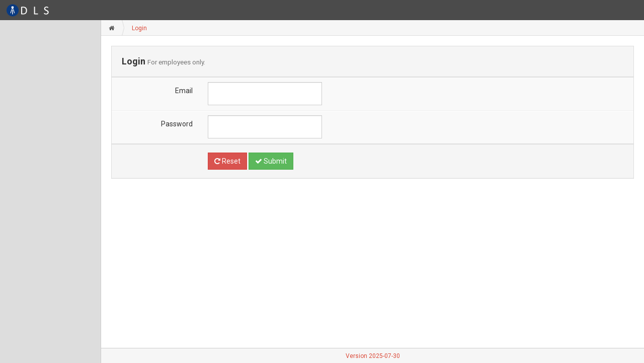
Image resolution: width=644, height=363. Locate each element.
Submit (271, 161)
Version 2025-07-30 (373, 356)
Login (139, 28)
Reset (227, 161)
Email (184, 91)
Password (177, 124)
